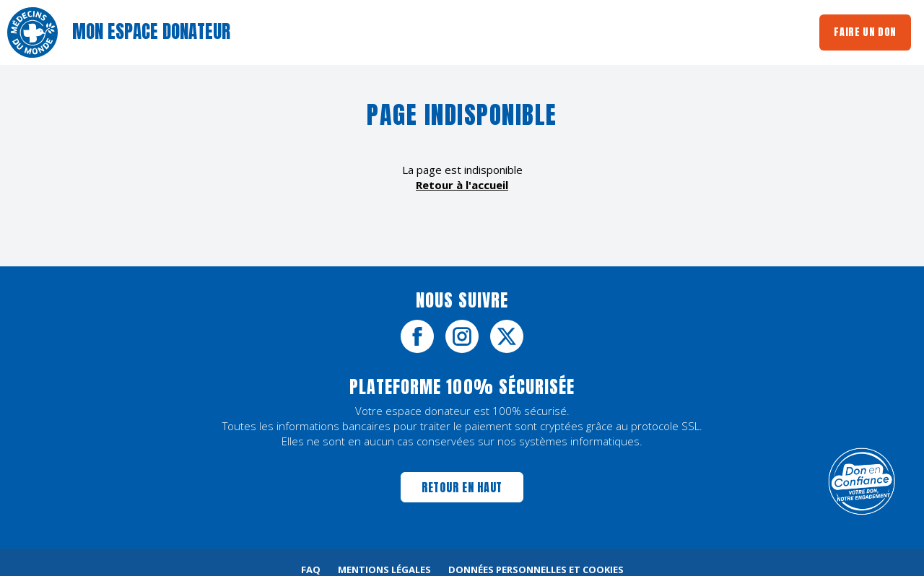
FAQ (311, 570)
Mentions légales (384, 570)
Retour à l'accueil (462, 185)
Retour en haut (462, 487)
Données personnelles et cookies (536, 570)
